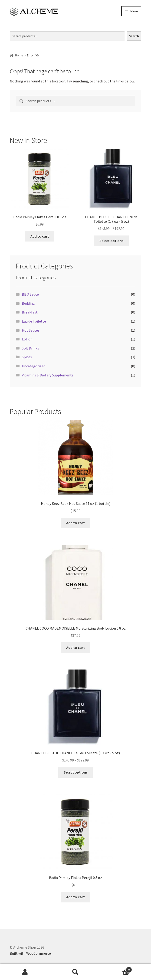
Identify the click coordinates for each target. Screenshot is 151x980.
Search (15, 29)
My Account (25, 972)
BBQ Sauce (30, 294)
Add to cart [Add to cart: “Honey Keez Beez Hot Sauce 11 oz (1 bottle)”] (75, 523)
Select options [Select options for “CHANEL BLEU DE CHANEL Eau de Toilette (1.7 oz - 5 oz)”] (111, 241)
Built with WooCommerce (30, 953)
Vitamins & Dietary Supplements (48, 375)
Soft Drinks (30, 348)
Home (19, 55)
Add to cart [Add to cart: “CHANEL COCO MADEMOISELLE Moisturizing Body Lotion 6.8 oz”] (75, 647)
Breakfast (30, 312)
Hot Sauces (31, 330)
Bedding (28, 303)
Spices (27, 357)
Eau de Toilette (34, 321)
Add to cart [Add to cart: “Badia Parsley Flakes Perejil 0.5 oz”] (40, 236)
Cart (116, 969)
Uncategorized (34, 366)
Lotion (27, 339)
